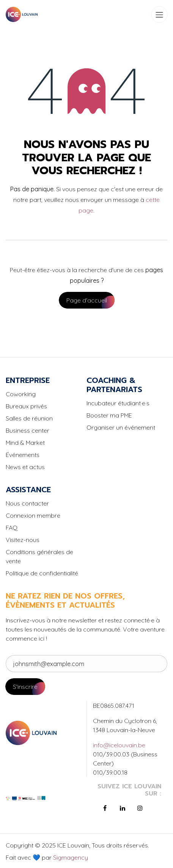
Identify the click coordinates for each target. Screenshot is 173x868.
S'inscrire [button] (25, 687)
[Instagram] (140, 808)
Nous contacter (27, 503)
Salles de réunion (29, 418)
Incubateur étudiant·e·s (118, 403)
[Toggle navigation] (159, 14)
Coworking (21, 394)
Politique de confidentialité (42, 573)
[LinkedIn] (123, 808)
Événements (23, 455)
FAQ (12, 528)
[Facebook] (105, 808)
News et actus (25, 467)
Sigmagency (70, 857)
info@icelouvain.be (119, 745)
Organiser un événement (121, 427)
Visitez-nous (23, 540)
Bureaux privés (26, 406)
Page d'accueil (87, 300)
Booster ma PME (109, 415)
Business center (28, 430)
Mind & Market (25, 443)
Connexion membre (33, 515)
